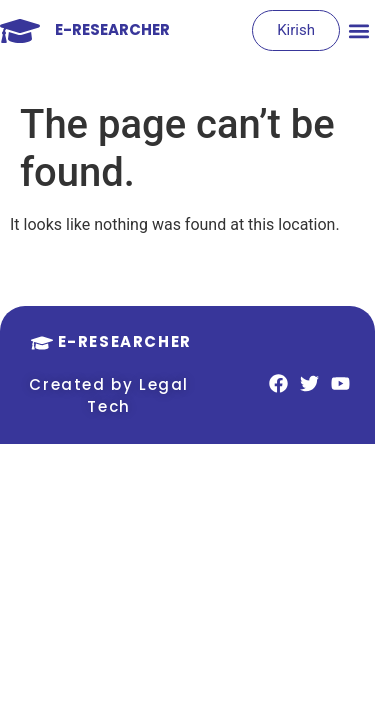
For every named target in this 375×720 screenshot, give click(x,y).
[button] (358, 30)
